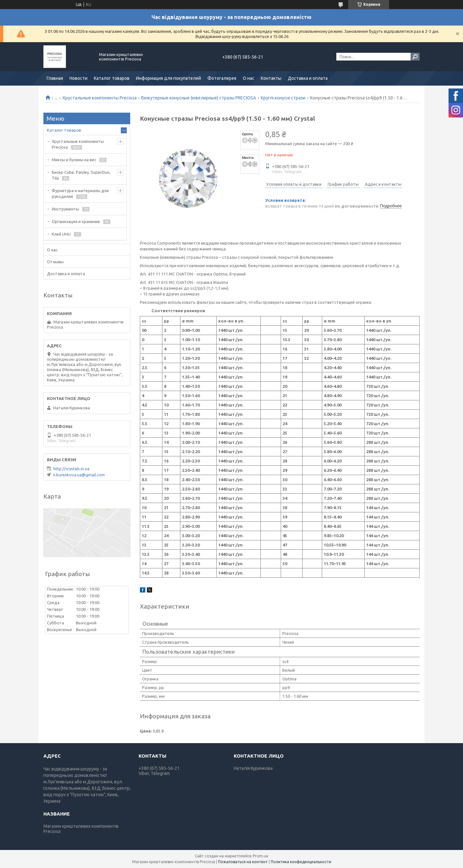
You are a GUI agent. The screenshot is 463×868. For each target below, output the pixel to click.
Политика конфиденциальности (301, 862)
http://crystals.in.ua (71, 469)
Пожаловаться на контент (243, 862)
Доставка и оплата (308, 78)
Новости (78, 78)
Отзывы (55, 262)
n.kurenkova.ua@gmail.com (79, 475)
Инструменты (65, 209)
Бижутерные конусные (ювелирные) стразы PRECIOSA (199, 98)
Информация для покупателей (168, 78)
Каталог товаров (112, 78)
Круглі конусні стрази (283, 98)
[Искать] (415, 57)
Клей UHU (61, 234)
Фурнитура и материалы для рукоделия (80, 193)
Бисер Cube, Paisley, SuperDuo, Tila (81, 175)
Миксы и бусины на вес (74, 160)
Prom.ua (260, 856)
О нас (249, 78)
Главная (55, 78)
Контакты (271, 78)
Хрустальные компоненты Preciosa (100, 98)
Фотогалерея (222, 78)
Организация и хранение (76, 221)
